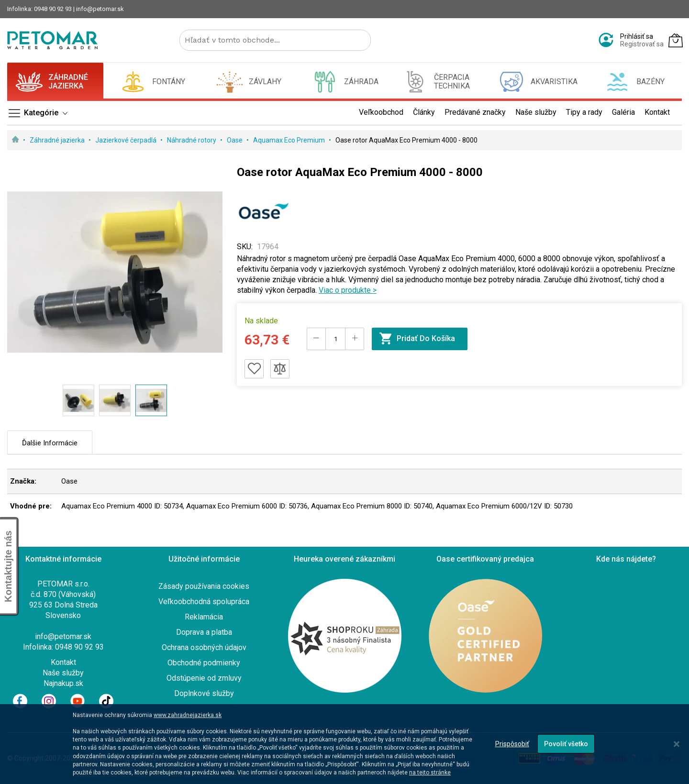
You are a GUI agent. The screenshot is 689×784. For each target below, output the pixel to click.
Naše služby (63, 673)
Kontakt (63, 662)
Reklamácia (204, 617)
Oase (235, 140)
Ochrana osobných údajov (204, 647)
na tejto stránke (430, 773)
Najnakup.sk (63, 683)
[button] (78, 400)
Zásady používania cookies (204, 586)
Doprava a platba (204, 632)
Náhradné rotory (192, 140)
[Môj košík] (676, 40)
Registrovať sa (642, 44)
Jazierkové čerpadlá (127, 140)
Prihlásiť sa (637, 36)
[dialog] (344, 744)
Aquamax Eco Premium (290, 140)
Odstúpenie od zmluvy (204, 678)
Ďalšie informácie (50, 443)
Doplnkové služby (204, 693)
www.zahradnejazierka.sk (188, 715)
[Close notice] (677, 744)
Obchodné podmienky (204, 663)
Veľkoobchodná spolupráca (204, 602)
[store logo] (52, 40)
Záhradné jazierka (58, 140)
